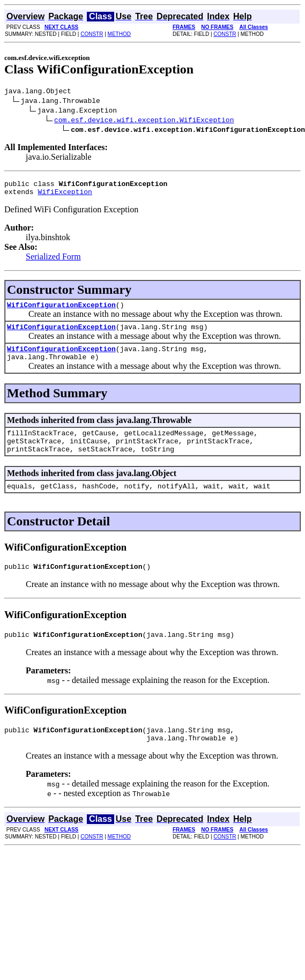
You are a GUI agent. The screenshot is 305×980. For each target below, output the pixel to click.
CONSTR (92, 34)
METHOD (119, 34)
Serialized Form (53, 261)
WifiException (65, 196)
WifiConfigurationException (61, 311)
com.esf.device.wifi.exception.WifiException (144, 121)
